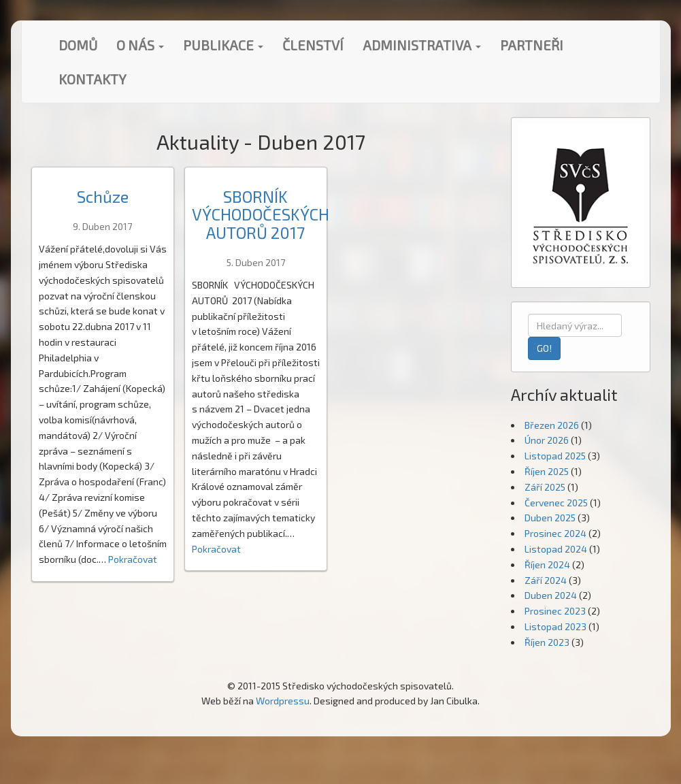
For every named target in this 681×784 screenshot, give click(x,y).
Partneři (532, 45)
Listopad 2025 (555, 456)
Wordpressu (283, 701)
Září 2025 (545, 487)
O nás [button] (140, 45)
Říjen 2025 (547, 471)
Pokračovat (133, 559)
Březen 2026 (552, 425)
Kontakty (93, 79)
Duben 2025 (550, 518)
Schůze (103, 196)
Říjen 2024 (547, 565)
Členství (313, 45)
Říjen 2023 (547, 642)
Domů (78, 45)
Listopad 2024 (556, 549)
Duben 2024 (551, 595)
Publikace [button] (223, 45)
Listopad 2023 (555, 626)
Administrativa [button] (422, 45)
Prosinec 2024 (555, 533)
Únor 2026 (547, 440)
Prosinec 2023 (555, 611)
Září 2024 (546, 580)
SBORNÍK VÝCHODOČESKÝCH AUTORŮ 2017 (261, 214)
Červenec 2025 (556, 503)
